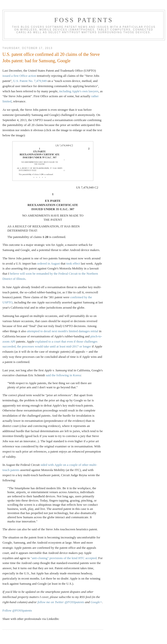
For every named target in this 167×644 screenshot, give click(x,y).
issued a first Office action (19, 76)
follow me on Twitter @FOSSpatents (61, 602)
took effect (73, 263)
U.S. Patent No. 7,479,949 (30, 81)
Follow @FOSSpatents (17, 610)
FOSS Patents (84, 20)
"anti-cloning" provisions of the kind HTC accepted (64, 558)
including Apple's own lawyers (79, 91)
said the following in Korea (63, 375)
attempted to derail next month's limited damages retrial (63, 331)
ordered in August (49, 263)
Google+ (96, 602)
